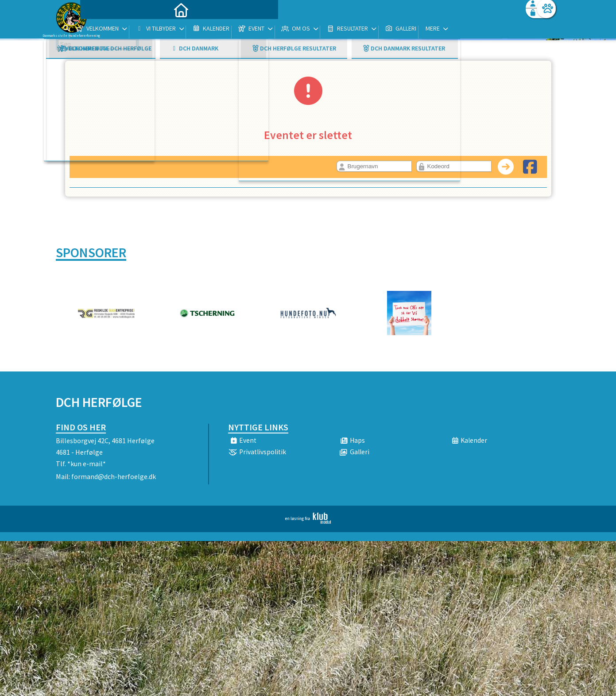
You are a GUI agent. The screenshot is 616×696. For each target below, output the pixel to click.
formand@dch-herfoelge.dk (114, 476)
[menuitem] (111, 30)
